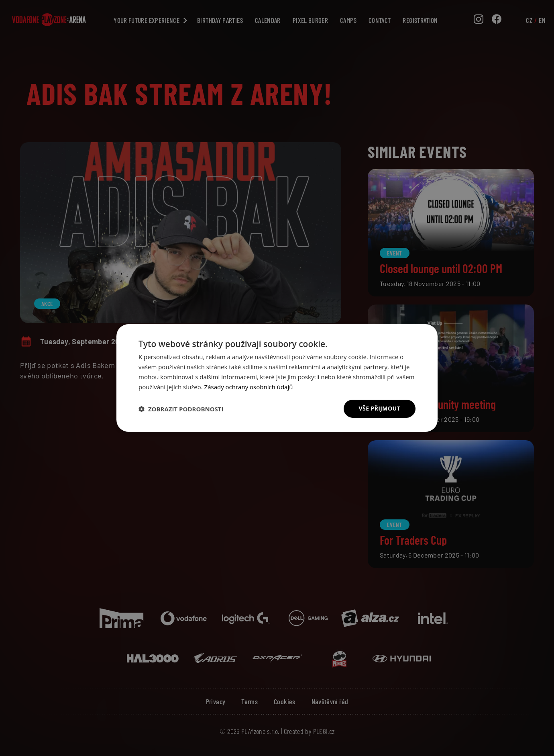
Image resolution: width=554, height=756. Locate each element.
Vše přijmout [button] (380, 408)
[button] (181, 409)
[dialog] (277, 378)
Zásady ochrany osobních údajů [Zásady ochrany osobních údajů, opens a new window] (249, 387)
